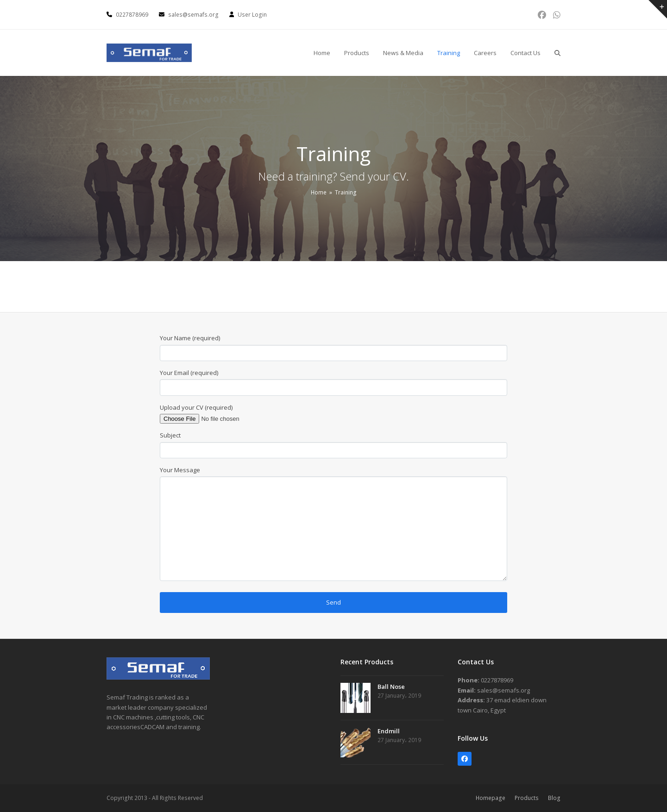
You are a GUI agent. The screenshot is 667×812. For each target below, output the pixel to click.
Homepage (491, 798)
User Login (252, 15)
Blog (554, 798)
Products (527, 798)
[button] (557, 53)
